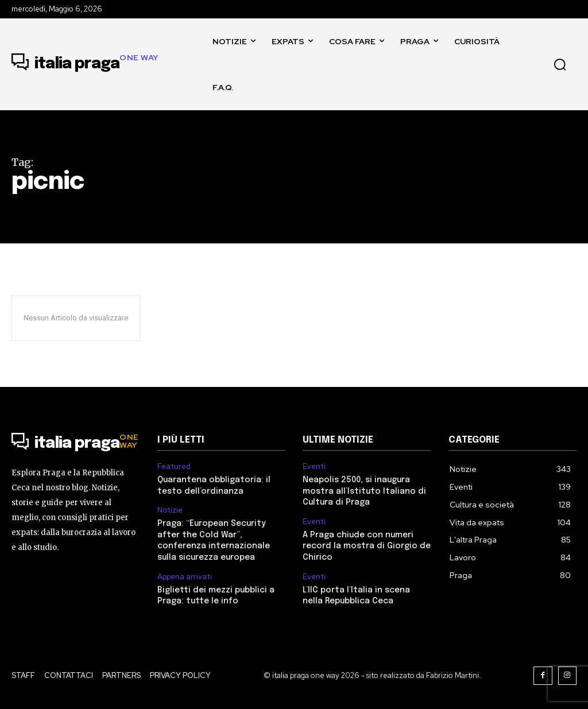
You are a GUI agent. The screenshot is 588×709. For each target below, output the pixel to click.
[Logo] (85, 64)
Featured (174, 467)
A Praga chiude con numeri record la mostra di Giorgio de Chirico (365, 546)
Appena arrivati (185, 576)
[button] (560, 64)
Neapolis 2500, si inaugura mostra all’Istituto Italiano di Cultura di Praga (364, 491)
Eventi (314, 467)
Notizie (170, 510)
